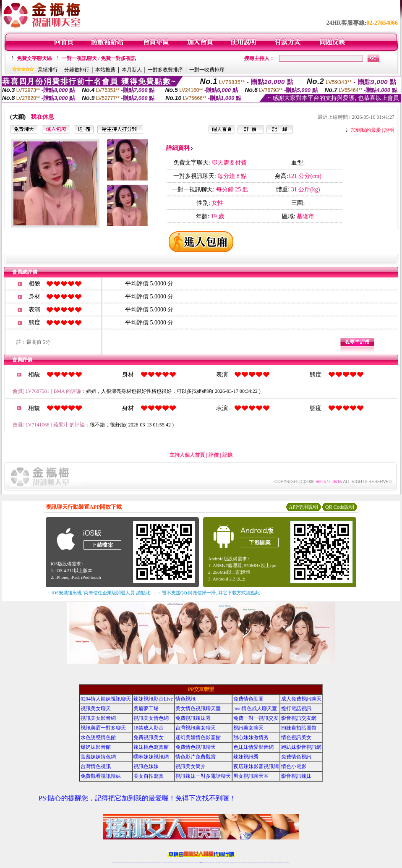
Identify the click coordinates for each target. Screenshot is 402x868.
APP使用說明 (303, 507)
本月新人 (132, 70)
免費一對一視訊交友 (256, 718)
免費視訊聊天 (178, 863)
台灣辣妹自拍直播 (155, 863)
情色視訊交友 (275, 863)
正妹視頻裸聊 (248, 863)
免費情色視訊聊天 (196, 747)
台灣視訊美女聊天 (196, 728)
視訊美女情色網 (151, 718)
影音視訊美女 (273, 863)
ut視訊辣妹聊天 (172, 863)
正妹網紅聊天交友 (204, 863)
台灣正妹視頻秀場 (242, 863)
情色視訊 (185, 699)
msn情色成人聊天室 (255, 709)
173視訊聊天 (161, 863)
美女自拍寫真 (149, 776)
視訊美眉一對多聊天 (103, 728)
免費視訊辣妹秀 (193, 718)
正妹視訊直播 (192, 863)
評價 (214, 455)
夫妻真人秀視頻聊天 (235, 863)
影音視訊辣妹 (296, 776)
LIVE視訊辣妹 (119, 863)
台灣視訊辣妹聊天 (151, 863)
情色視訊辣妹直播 (258, 863)
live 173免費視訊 (285, 863)
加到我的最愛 (366, 130)
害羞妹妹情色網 (98, 757)
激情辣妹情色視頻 (251, 863)
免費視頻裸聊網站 (225, 863)
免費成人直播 (264, 863)
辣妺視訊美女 (288, 863)
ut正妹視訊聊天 (180, 863)
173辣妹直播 (208, 863)
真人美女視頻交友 (238, 863)
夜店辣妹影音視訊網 (256, 766)
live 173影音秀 (129, 863)
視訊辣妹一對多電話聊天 (203, 776)
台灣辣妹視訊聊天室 (144, 863)
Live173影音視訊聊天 (168, 863)
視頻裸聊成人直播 (231, 863)
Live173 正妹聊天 (221, 863)
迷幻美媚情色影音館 (198, 737)
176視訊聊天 (189, 863)
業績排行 (48, 70)
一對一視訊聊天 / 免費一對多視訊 (99, 58)
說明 (389, 130)
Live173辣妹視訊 (201, 863)
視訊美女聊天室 (270, 863)
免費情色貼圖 (248, 699)
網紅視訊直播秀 (195, 863)
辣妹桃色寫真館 (151, 747)
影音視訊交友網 (299, 718)
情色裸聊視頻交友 (254, 863)
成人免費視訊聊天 (301, 699)
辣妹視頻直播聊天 (158, 863)
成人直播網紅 (198, 863)
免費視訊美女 (149, 737)
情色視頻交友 (245, 863)
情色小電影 (294, 766)
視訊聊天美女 (131, 863)
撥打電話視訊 (296, 709)
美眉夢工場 (146, 709)
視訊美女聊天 (96, 709)
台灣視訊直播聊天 (279, 863)
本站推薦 (105, 70)
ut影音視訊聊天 (282, 863)
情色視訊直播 (116, 863)
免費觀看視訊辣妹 (101, 776)
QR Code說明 (340, 507)
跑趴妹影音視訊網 (301, 747)
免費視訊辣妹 (134, 863)
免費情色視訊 (296, 757)
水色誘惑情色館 (98, 737)
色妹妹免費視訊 (187, 863)
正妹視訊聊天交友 (148, 863)
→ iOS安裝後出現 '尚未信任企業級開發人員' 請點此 (98, 593)
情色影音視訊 (125, 863)
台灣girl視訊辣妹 (266, 863)
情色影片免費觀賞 (196, 757)
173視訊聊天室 (183, 863)
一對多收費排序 (165, 70)
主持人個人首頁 (187, 455)
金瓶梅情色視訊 (137, 863)
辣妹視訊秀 (246, 757)
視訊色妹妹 (146, 766)
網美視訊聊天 (261, 863)
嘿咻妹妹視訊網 (151, 757)
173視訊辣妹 (175, 863)
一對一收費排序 (207, 70)
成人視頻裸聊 (228, 863)
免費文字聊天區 (34, 58)
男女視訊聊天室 (251, 776)
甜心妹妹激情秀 (251, 737)
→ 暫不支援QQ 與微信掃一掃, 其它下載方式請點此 (208, 593)
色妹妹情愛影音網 (253, 747)
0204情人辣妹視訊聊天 (106, 699)
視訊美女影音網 (98, 718)
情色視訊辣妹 (114, 863)
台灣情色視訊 (96, 766)
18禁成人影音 (149, 728)
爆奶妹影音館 (96, 747)
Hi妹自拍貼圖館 (299, 728)
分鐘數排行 (77, 70)
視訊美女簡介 (191, 766)
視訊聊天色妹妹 (164, 863)
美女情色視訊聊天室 (198, 709)
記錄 (227, 455)
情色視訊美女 (296, 737)
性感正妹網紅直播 (211, 863)
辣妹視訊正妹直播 (218, 863)
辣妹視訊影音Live (153, 699)
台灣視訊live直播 (123, 863)
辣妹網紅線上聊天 (214, 863)
